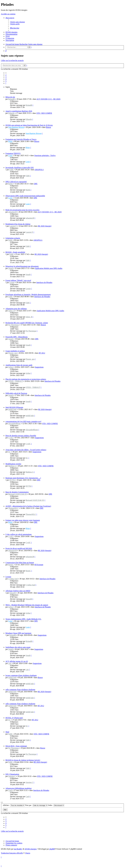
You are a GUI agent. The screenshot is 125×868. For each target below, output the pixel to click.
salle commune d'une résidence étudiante (20, 690)
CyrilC (11, 438)
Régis (10, 141)
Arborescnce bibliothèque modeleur (19, 788)
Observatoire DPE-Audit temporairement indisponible (25, 196)
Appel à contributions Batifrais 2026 (19, 111)
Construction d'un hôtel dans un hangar (20, 563)
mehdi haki (12, 409)
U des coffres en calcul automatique (19, 534)
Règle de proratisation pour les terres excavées (22, 210)
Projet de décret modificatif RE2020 (19, 548)
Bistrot (49, 127)
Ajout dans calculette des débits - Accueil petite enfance (26, 450)
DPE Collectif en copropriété (16, 182)
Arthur (11, 367)
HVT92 (12, 480)
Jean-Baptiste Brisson (16, 127)
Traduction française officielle (12, 853)
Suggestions (39, 367)
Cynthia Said (13, 579)
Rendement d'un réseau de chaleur (18, 224)
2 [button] (6, 75)
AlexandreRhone (14, 424)
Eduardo (11, 113)
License (8, 577)
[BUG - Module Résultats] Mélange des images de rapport (27, 605)
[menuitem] (17, 22)
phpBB (52, 849)
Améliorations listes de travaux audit (19, 365)
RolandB (11, 99)
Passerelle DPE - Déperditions (17, 337)
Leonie (12, 282)
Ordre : (56, 805)
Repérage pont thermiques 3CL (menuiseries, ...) (23, 478)
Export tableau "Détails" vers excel (18, 280)
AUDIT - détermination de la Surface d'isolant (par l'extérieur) (28, 506)
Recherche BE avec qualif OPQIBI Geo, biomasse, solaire (27, 323)
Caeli (10, 790)
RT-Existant (39, 565)
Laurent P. (13, 226)
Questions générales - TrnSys (45, 155)
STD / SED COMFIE (44, 113)
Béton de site (10, 97)
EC (9, 452)
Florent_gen (13, 353)
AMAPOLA (39, 170)
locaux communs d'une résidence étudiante (21, 675)
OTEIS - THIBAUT (15, 381)
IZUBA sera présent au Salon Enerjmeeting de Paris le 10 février (29, 125)
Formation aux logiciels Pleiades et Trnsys (21, 139)
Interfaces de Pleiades (44, 282)
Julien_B (11, 311)
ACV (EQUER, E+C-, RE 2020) (48, 99)
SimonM (13, 593)
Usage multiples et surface (15, 351)
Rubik (10, 184)
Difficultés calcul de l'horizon (16, 393)
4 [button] (6, 79)
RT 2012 (42, 353)
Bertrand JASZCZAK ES (17, 494)
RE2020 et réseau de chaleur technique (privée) (23, 760)
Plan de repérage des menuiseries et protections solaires (26, 379)
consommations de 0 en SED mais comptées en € (23, 421)
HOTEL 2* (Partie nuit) (14, 718)
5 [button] (6, 81)
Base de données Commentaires (17, 492)
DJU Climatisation (12, 774)
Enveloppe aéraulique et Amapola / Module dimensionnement (28, 295)
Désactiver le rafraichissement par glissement (22, 266)
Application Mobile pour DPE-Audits (49, 268)
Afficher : (14, 805)
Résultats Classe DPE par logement (18, 633)
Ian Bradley (18, 849)
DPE (36, 184)
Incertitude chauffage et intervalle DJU (20, 168)
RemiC (11, 565)
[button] (6, 83)
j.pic (10, 663)
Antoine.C (12, 776)
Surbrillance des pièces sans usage (18, 647)
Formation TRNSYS (13, 153)
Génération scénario (13, 238)
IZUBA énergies (31, 849)
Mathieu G (12, 466)
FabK (11, 170)
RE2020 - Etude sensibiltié (15, 252)
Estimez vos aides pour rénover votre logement (23, 520)
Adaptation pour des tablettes (16, 309)
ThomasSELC (13, 508)
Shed (7, 732)
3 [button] (6, 77)
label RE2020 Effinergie (14, 407)
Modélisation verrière (13, 464)
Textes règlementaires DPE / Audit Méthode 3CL (23, 619)
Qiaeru (28, 853)
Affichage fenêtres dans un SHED (18, 591)
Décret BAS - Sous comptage (16, 746)
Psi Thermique (14, 325)
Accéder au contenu (8, 14)
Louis (10, 155)
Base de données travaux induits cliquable (21, 436)
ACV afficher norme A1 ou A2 (17, 661)
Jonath (11, 268)
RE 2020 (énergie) (45, 226)
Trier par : (36, 805)
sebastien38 (12, 212)
